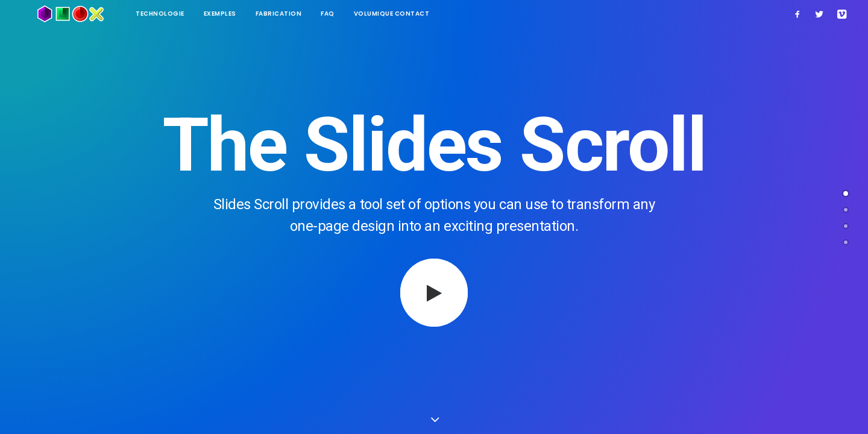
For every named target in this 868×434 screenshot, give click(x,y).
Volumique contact (360, 14)
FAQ (296, 14)
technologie (129, 14)
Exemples (189, 14)
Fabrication (247, 14)
